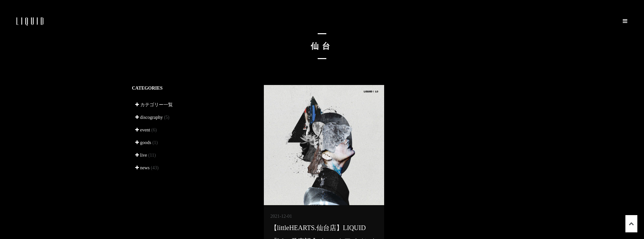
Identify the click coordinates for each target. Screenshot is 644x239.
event (146, 130)
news (147, 168)
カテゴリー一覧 (154, 105)
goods (147, 143)
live (146, 155)
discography (152, 117)
